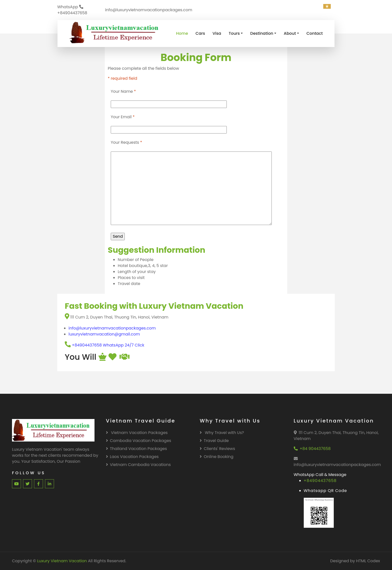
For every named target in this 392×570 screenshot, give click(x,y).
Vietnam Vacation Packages (137, 433)
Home (182, 33)
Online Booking (217, 457)
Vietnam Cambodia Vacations (138, 465)
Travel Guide (214, 441)
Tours (234, 33)
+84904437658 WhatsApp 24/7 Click (104, 345)
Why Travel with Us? (222, 433)
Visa (217, 33)
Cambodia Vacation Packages (139, 441)
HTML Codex (368, 561)
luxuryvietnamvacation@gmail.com (104, 334)
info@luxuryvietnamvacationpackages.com (112, 328)
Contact (315, 33)
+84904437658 (320, 481)
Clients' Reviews (217, 449)
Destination (262, 33)
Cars (200, 33)
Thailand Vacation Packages (136, 449)
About (290, 33)
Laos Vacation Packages (132, 457)
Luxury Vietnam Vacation (62, 561)
